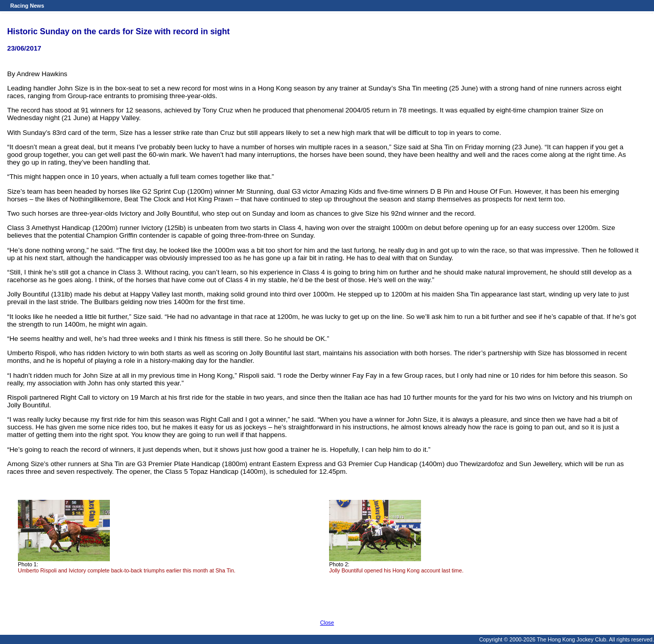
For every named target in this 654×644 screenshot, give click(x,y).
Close (327, 623)
